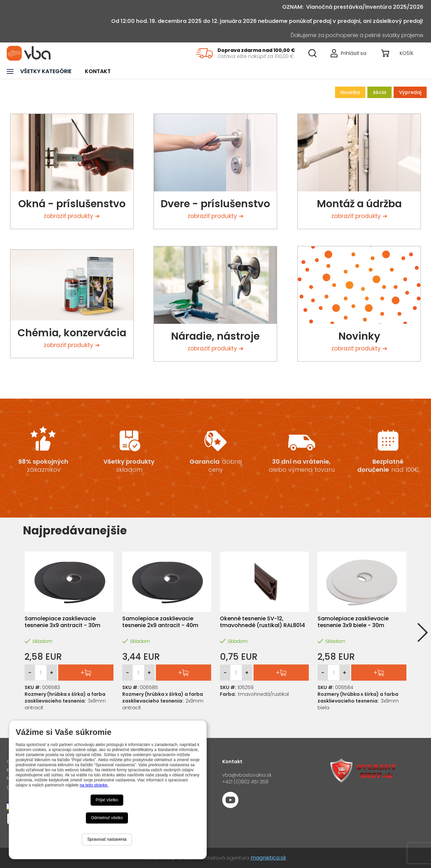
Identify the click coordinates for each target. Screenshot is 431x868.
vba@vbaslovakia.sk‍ (247, 775)
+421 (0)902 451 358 (245, 782)
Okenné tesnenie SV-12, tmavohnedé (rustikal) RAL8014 (262, 622)
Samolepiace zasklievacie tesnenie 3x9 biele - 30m (353, 622)
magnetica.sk (268, 858)
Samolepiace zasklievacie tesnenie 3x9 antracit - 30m (62, 622)
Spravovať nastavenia (107, 839)
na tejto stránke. (94, 785)
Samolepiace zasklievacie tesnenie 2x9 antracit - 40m (160, 622)
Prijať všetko (107, 800)
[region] (245, 53)
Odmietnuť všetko (107, 818)
